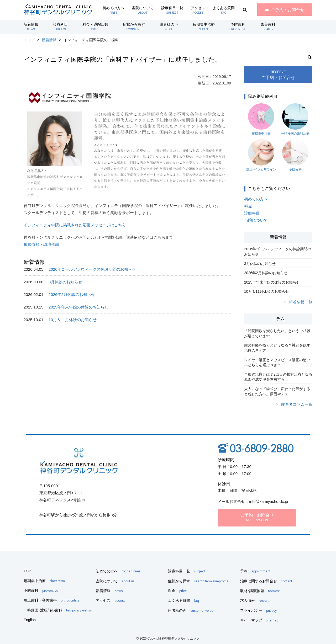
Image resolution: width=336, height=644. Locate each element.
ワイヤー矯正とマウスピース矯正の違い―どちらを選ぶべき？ (277, 363)
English (30, 620)
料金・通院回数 (95, 26)
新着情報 (31, 26)
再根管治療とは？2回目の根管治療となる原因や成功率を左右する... (278, 377)
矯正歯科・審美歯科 (51, 600)
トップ (29, 40)
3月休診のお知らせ (65, 282)
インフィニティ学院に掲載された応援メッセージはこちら (75, 225)
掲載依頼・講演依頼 (41, 244)
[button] (309, 57)
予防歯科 (238, 26)
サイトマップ (259, 620)
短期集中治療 (204, 26)
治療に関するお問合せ (266, 581)
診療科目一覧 (172, 10)
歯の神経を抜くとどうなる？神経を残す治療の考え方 (277, 348)
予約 (255, 571)
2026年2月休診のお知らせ (72, 294)
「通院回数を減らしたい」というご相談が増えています (277, 333)
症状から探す (134, 26)
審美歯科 (268, 26)
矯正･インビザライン (261, 155)
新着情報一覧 (301, 302)
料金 (248, 206)
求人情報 (254, 600)
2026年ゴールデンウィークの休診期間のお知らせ (92, 269)
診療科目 (60, 26)
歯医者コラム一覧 (297, 404)
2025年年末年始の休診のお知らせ (78, 307)
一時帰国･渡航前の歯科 (58, 610)
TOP (27, 571)
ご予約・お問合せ (288, 10)
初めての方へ (113, 10)
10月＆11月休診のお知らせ (73, 320)
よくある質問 (224, 10)
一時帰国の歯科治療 (295, 119)
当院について (143, 10)
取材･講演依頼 (260, 591)
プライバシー (259, 610)
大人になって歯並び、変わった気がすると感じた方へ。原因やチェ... (277, 391)
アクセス (198, 10)
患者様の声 (169, 26)
